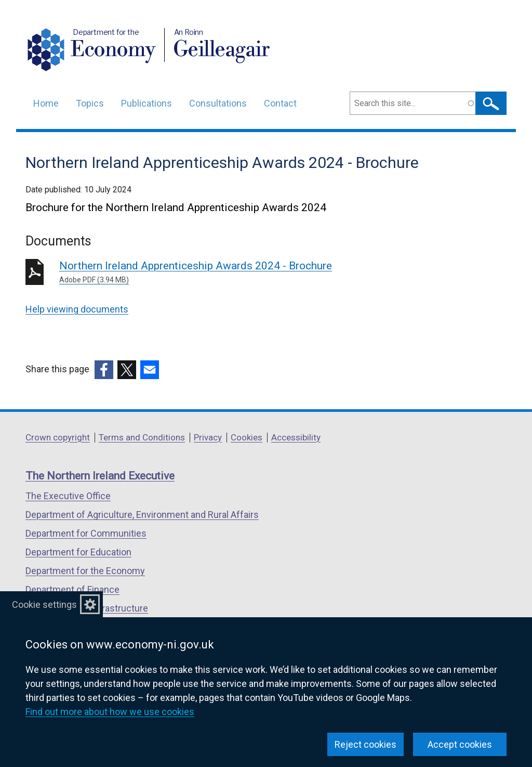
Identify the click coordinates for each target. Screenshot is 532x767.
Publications (147, 103)
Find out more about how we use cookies (110, 712)
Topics (90, 103)
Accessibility (296, 437)
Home (46, 103)
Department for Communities (86, 533)
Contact (280, 103)
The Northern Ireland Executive (100, 476)
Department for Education (78, 552)
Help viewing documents (77, 309)
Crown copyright (58, 437)
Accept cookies (460, 744)
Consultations (218, 103)
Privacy (208, 437)
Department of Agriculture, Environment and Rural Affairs (142, 515)
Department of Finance (72, 589)
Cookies (247, 437)
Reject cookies (365, 744)
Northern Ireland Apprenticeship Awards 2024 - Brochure (209, 272)
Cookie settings (44, 604)
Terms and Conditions (142, 437)
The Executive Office (68, 496)
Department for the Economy (85, 571)
